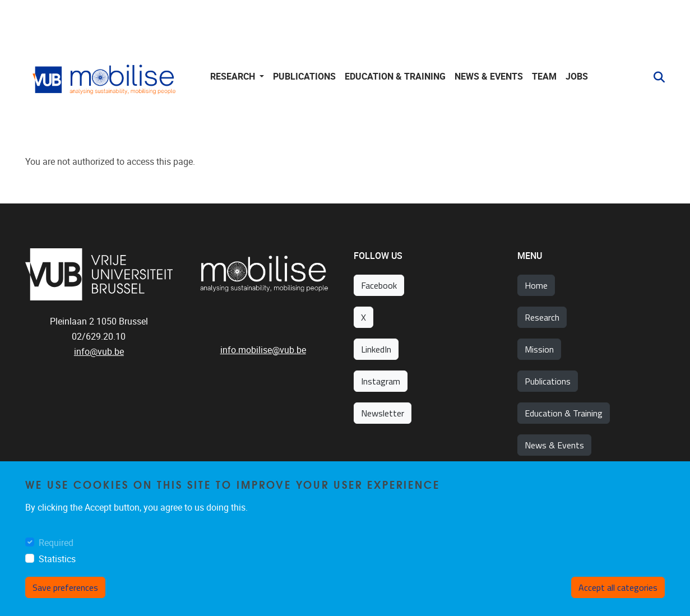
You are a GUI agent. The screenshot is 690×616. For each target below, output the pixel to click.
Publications (304, 77)
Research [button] (234, 77)
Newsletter (383, 413)
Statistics (57, 559)
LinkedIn (376, 349)
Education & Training (564, 413)
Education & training (395, 77)
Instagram (381, 381)
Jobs (577, 77)
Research (542, 317)
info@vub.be (99, 352)
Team (544, 77)
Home (536, 285)
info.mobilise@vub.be (263, 350)
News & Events (489, 77)
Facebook (379, 285)
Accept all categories (618, 587)
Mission (539, 349)
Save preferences (65, 587)
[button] (655, 77)
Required (56, 543)
